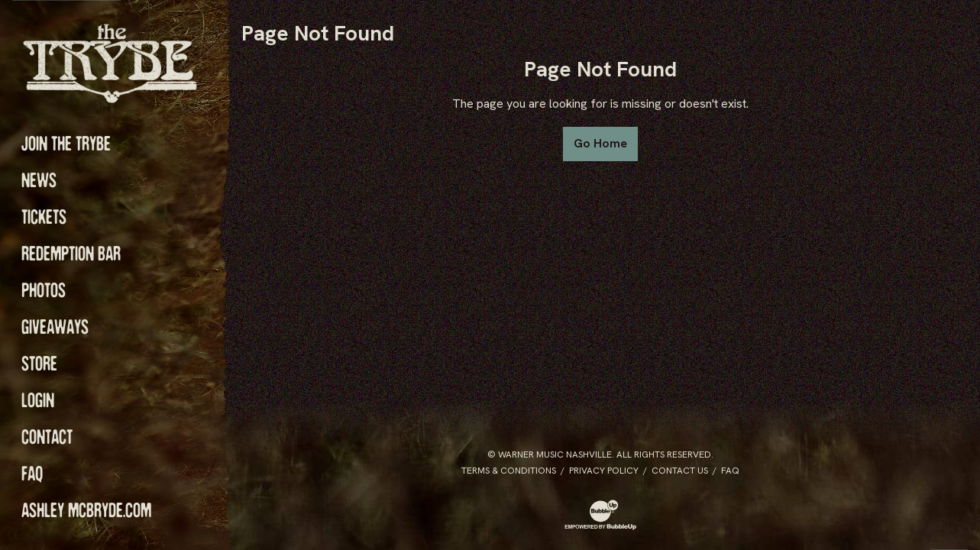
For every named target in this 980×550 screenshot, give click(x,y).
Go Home (600, 143)
